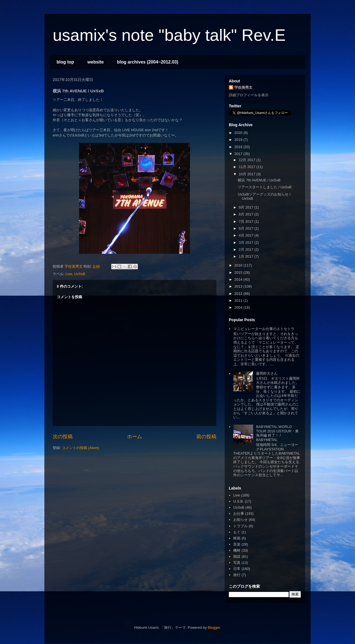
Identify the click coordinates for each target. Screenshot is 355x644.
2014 (239, 279)
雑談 (237, 556)
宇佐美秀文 (243, 88)
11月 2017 (248, 167)
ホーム (135, 437)
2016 (239, 265)
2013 (239, 286)
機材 (237, 550)
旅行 (237, 575)
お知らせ (240, 520)
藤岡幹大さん (267, 373)
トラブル (240, 526)
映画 (237, 538)
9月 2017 (247, 207)
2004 (239, 307)
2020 (239, 133)
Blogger (214, 627)
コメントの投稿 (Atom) (80, 448)
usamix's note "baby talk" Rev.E (169, 35)
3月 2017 (247, 243)
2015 (239, 272)
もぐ (237, 532)
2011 (239, 301)
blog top (65, 62)
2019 (239, 140)
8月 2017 (247, 214)
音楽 (237, 544)
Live (69, 274)
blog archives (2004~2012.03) (148, 62)
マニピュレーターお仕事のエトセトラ (264, 329)
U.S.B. (239, 501)
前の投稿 (206, 437)
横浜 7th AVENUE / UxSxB (259, 180)
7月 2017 (247, 221)
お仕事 (239, 514)
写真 (237, 563)
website (96, 62)
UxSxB (80, 274)
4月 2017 (247, 235)
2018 (239, 147)
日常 (237, 569)
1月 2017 (247, 256)
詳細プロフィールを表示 (249, 95)
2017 (239, 154)
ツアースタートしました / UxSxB (265, 187)
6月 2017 (247, 228)
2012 (239, 294)
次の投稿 (63, 437)
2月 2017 (247, 249)
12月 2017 (248, 160)
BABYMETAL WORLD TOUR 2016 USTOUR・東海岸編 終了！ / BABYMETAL (277, 433)
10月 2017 (248, 174)
